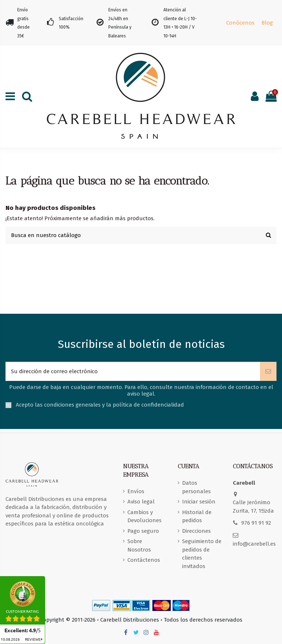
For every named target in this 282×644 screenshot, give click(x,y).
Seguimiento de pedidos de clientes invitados (202, 554)
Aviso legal (141, 502)
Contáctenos (144, 560)
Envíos (136, 491)
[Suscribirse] (268, 372)
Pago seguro (143, 531)
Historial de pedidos (197, 516)
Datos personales (196, 487)
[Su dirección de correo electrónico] (133, 372)
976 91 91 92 (256, 523)
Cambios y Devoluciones (144, 516)
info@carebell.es (254, 544)
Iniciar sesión (199, 502)
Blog (267, 23)
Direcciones (196, 531)
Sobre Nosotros (139, 545)
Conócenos (240, 23)
